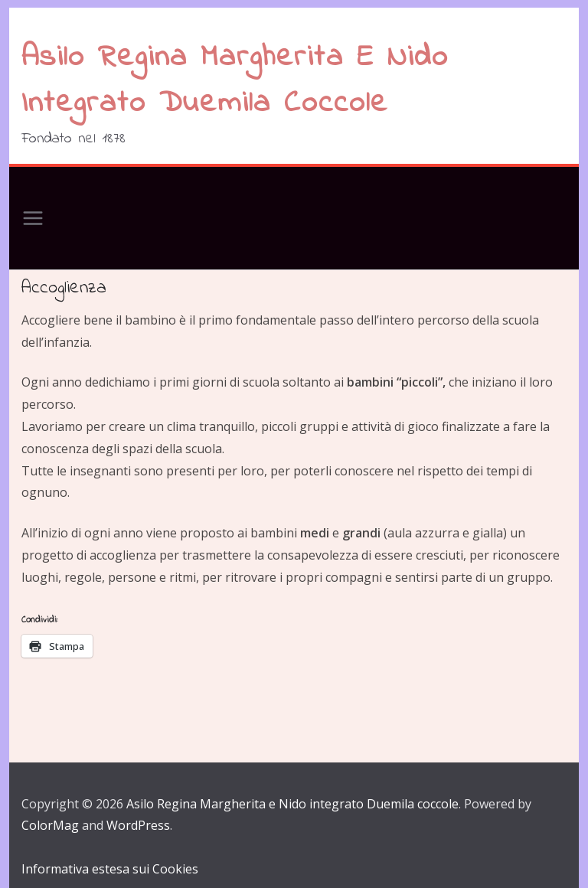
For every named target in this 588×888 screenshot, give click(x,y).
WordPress (138, 825)
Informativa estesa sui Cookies (110, 869)
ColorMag (50, 825)
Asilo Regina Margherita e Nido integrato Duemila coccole (235, 81)
